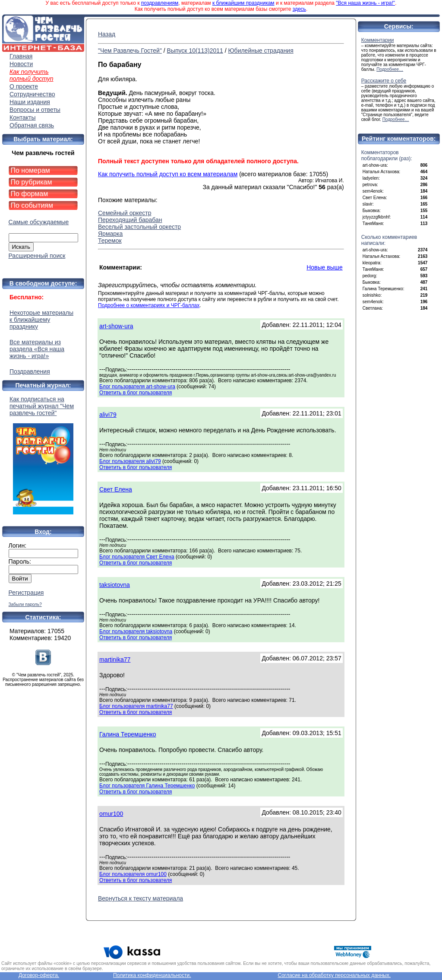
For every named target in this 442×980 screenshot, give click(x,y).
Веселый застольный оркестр (139, 227)
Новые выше (325, 267)
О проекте (24, 86)
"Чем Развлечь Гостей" (130, 51)
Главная (21, 56)
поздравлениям (160, 3)
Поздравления (30, 371)
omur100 (111, 814)
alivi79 (108, 415)
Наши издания (30, 102)
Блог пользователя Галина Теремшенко (147, 786)
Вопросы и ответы (35, 110)
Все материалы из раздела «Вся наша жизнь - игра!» (37, 349)
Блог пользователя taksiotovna (136, 631)
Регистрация (26, 593)
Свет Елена (116, 489)
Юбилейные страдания (260, 51)
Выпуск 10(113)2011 (195, 51)
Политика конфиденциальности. (152, 975)
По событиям (32, 205)
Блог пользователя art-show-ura (137, 387)
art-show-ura (116, 326)
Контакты (22, 117)
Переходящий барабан (130, 220)
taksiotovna (115, 585)
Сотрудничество (32, 94)
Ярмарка (110, 234)
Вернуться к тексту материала (140, 898)
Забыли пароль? (25, 604)
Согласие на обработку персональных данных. (334, 975)
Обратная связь (32, 125)
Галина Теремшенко (128, 734)
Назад (107, 34)
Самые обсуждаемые (39, 222)
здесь (299, 9)
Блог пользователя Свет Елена (137, 557)
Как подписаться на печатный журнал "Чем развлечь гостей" (43, 455)
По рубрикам (32, 182)
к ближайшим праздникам (243, 3)
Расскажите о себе (384, 81)
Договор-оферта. (39, 975)
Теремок (110, 241)
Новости (21, 64)
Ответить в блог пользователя (136, 393)
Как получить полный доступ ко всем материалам (168, 174)
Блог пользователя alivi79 (130, 461)
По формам (30, 194)
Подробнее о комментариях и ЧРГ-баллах (149, 305)
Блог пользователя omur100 (133, 874)
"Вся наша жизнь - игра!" (365, 3)
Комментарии (378, 40)
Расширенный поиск (37, 256)
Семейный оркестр (125, 213)
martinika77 (115, 660)
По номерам (30, 170)
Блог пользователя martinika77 (136, 706)
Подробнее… (390, 69)
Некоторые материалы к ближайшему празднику (41, 320)
